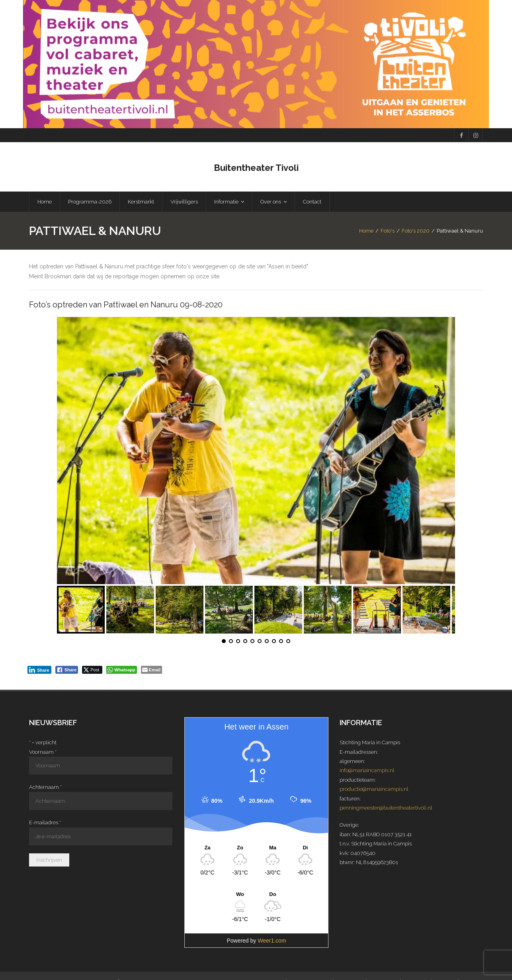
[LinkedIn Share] (39, 671)
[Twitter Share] (92, 671)
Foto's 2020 (416, 232)
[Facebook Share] (67, 671)
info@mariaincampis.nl (367, 771)
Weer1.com (272, 941)
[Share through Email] (151, 671)
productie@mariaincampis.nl (374, 790)
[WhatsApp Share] (122, 671)
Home (366, 232)
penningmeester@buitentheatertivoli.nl (386, 809)
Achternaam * (45, 788)
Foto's (388, 232)
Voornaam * (43, 752)
